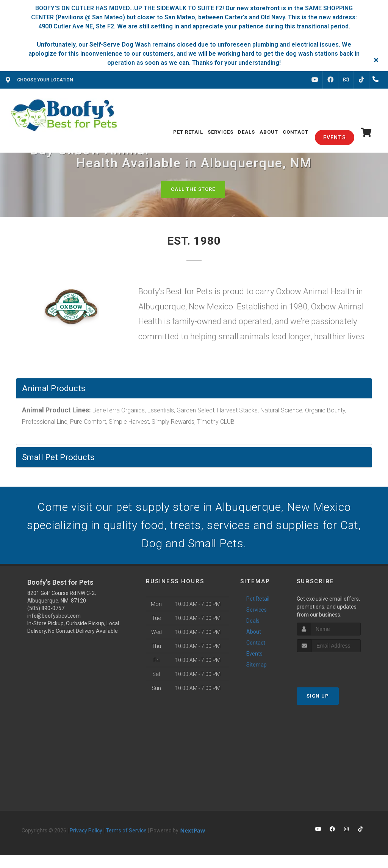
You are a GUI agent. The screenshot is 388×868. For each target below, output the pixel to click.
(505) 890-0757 (46, 608)
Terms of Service (126, 831)
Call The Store (193, 189)
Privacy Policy (86, 831)
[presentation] (337, 666)
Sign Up (318, 696)
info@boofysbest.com (54, 616)
